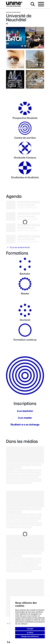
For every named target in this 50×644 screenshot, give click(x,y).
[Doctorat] (25, 311)
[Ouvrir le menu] (41, 4)
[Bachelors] (25, 265)
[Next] (38, 39)
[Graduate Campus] (25, 149)
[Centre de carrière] (25, 129)
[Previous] (12, 39)
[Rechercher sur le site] (33, 4)
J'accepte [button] (30, 629)
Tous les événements (20, 247)
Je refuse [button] (30, 633)
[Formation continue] (25, 331)
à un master (25, 418)
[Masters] (25, 285)
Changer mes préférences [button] (30, 636)
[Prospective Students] (25, 109)
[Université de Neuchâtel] (14, 4)
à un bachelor (25, 411)
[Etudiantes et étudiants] (25, 169)
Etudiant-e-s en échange (25, 424)
